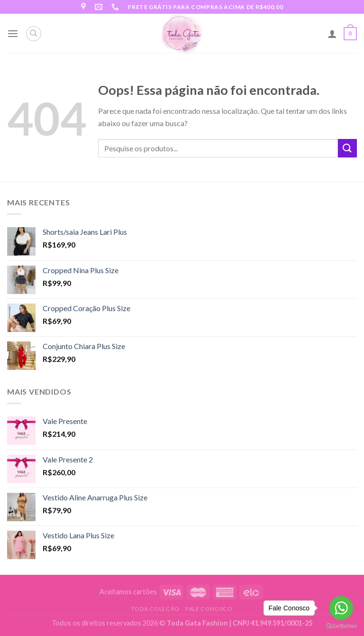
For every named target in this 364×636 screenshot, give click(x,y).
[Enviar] (347, 148)
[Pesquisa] (34, 34)
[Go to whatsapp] (341, 608)
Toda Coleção (155, 609)
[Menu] (13, 33)
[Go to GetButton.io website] (341, 626)
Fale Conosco (209, 609)
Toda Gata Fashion (198, 623)
